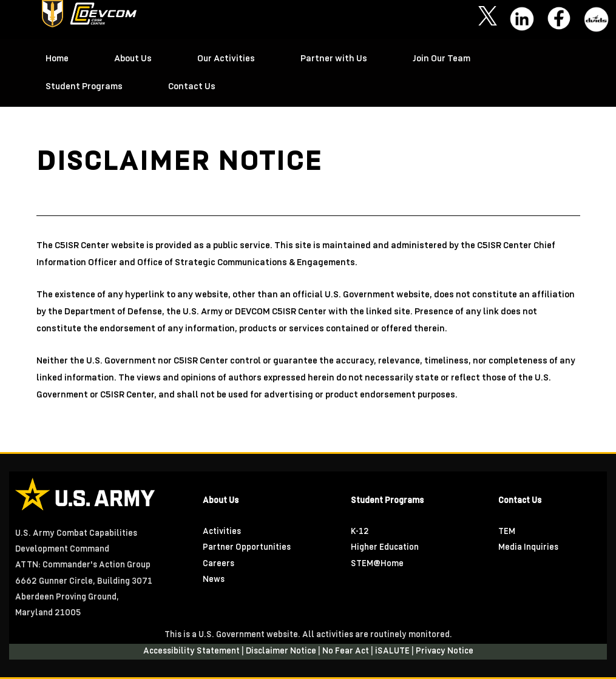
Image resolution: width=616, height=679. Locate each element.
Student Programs (84, 87)
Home (57, 59)
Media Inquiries (528, 548)
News (214, 580)
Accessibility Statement (192, 651)
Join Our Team (442, 59)
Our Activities (226, 59)
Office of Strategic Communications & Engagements (246, 263)
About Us (133, 59)
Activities (222, 532)
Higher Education (385, 548)
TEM (507, 532)
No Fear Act (347, 651)
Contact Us (192, 87)
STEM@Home (377, 564)
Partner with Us (334, 59)
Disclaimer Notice (282, 651)
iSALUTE (393, 651)
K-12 (360, 532)
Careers (218, 564)
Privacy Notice (445, 651)
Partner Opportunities (247, 548)
